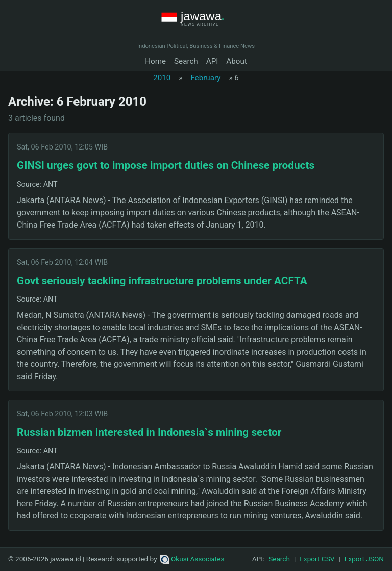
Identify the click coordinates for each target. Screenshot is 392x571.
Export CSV (317, 559)
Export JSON (364, 559)
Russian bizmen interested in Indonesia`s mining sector (149, 432)
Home (155, 61)
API (212, 61)
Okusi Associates (192, 559)
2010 (162, 78)
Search (186, 61)
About (236, 61)
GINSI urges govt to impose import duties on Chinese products (166, 165)
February (205, 78)
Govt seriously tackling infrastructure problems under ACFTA (162, 281)
